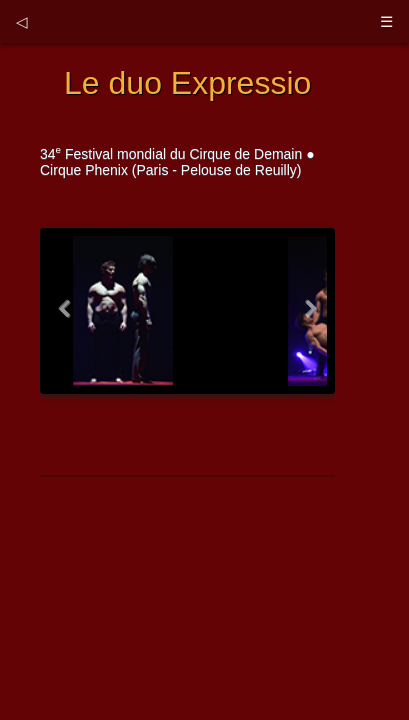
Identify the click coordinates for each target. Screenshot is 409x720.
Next (307, 318)
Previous (68, 318)
